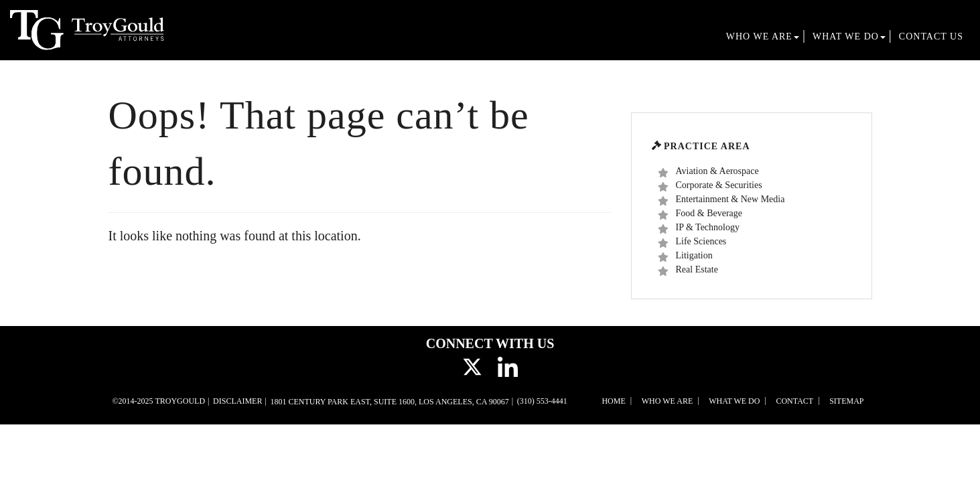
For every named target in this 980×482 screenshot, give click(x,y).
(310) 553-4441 (542, 401)
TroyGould (180, 401)
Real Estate (688, 270)
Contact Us (931, 36)
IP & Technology (699, 228)
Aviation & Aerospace (708, 172)
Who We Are (763, 36)
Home (613, 401)
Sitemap (846, 401)
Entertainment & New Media (721, 200)
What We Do (849, 36)
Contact (794, 401)
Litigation (685, 256)
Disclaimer (237, 401)
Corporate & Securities (710, 186)
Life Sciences (692, 242)
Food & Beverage (700, 214)
